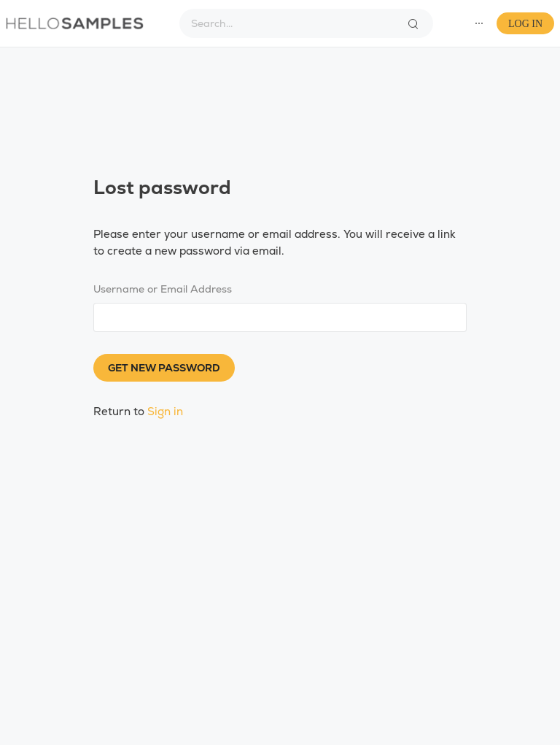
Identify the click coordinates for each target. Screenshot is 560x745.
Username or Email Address (163, 289)
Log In (525, 24)
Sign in (165, 411)
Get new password (164, 368)
